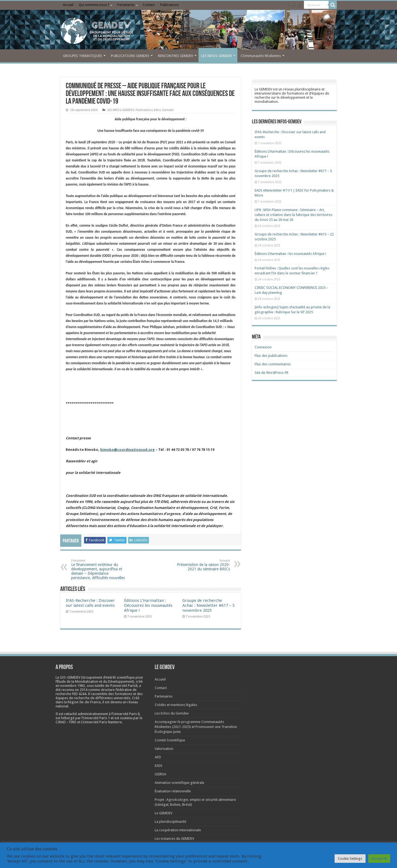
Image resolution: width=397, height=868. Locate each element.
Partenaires (126, 5)
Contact (149, 5)
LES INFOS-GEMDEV (217, 56)
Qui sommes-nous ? (94, 5)
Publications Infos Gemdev (155, 110)
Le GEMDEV (163, 813)
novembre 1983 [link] (73, 686)
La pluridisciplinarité (170, 822)
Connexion (263, 347)
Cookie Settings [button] (350, 859)
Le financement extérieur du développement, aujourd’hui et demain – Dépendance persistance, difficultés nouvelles (99, 569)
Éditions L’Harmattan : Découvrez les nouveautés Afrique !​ (148, 605)
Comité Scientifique (170, 740)
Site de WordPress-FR (271, 373)
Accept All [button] (379, 859)
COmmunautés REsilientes (261, 56)
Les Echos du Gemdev (172, 713)
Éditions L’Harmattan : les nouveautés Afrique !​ (290, 254)
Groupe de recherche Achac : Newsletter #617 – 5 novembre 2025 (208, 605)
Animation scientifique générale (179, 783)
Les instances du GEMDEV (174, 839)
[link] (73, 686)
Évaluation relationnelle (173, 791)
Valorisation (164, 749)
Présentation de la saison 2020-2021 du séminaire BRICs (202, 565)
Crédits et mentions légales (176, 705)
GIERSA (160, 774)
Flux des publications (271, 356)
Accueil (68, 5)
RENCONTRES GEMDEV (176, 56)
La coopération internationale (178, 830)
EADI (159, 766)
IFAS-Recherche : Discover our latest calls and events (90, 603)
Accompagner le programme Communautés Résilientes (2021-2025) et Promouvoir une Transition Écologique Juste (196, 727)
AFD (158, 757)
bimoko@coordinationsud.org (127, 450)
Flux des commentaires (273, 364)
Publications (169, 5)
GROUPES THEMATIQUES (83, 56)
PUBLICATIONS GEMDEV (130, 56)
